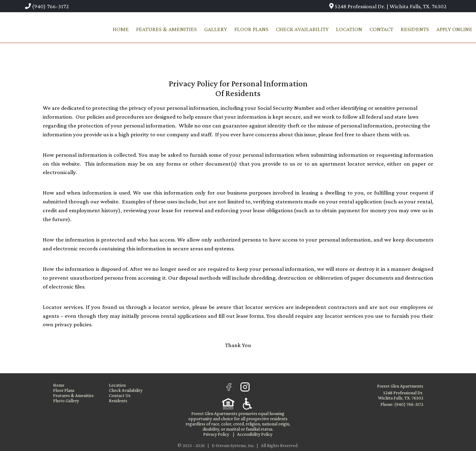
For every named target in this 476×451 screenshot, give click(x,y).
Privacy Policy (216, 434)
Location (349, 29)
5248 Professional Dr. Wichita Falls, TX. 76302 (401, 395)
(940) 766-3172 (47, 6)
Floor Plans (251, 29)
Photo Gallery (66, 401)
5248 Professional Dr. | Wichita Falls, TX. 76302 (388, 6)
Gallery (216, 29)
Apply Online (454, 29)
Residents (415, 29)
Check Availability (302, 29)
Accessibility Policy (255, 434)
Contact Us (120, 395)
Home (121, 29)
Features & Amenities (166, 29)
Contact (381, 29)
